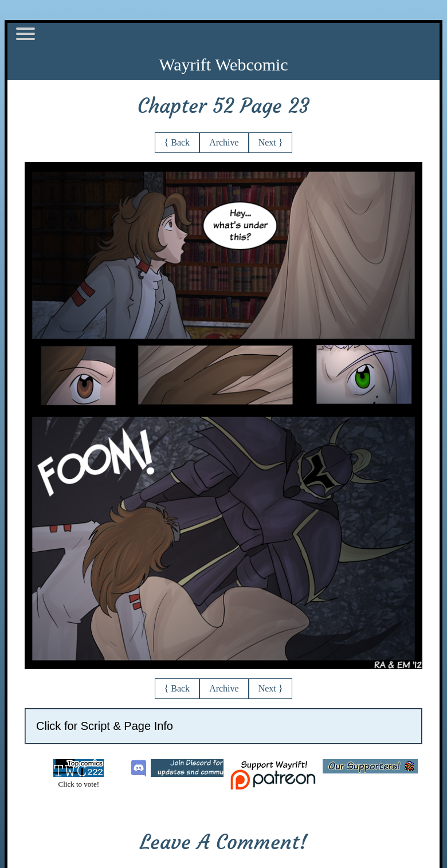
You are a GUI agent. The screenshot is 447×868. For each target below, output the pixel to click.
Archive (224, 142)
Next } (271, 142)
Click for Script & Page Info (105, 726)
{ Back (177, 142)
